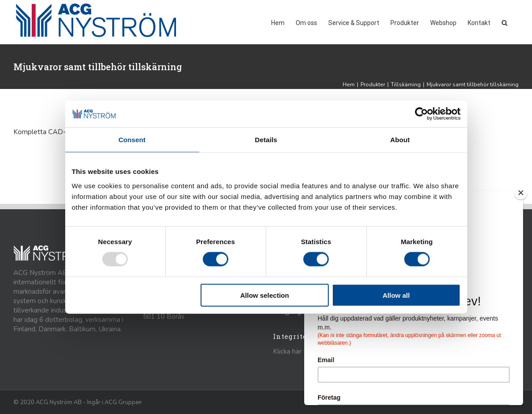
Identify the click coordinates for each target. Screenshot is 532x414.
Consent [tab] (132, 140)
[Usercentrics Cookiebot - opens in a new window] (421, 114)
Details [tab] (266, 140)
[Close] (521, 193)
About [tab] (400, 140)
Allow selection (265, 295)
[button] (505, 22)
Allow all (396, 295)
